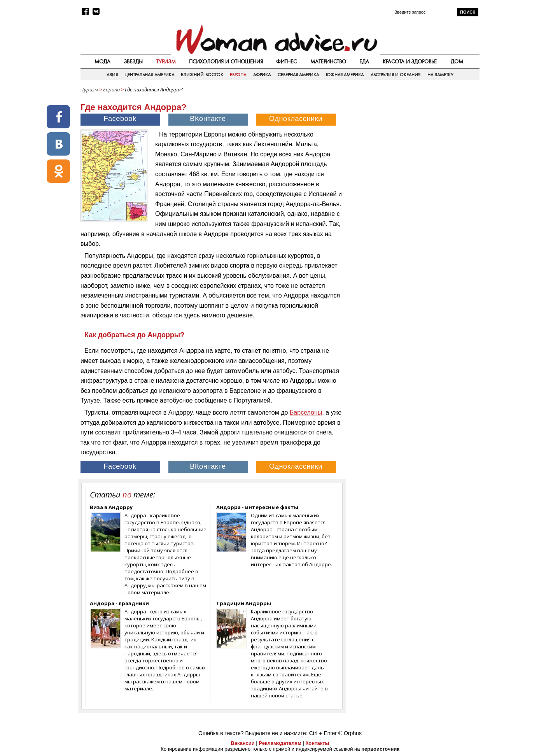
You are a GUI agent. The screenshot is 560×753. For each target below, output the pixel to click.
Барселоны (306, 412)
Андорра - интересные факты (257, 507)
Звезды (133, 61)
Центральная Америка (149, 75)
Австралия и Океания (396, 75)
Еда (364, 61)
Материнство (328, 61)
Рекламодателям (280, 743)
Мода (102, 61)
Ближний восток (202, 75)
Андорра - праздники (119, 603)
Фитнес (286, 61)
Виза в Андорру (111, 507)
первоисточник (380, 749)
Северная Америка (298, 75)
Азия (112, 75)
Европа (238, 75)
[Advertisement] (413, 151)
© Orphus (350, 733)
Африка (262, 75)
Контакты (317, 743)
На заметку (440, 75)
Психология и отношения (226, 61)
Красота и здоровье (410, 61)
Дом (457, 61)
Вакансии (242, 743)
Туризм (166, 61)
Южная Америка (345, 75)
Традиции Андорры (244, 603)
